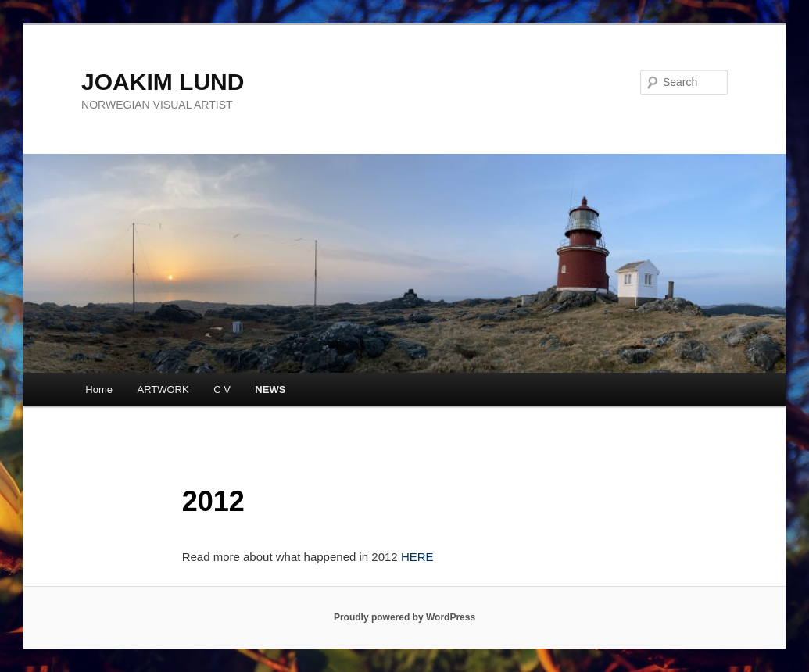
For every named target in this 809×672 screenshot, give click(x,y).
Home (99, 390)
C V (222, 390)
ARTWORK (163, 390)
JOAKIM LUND (163, 82)
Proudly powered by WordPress (404, 617)
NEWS (270, 390)
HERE (417, 557)
